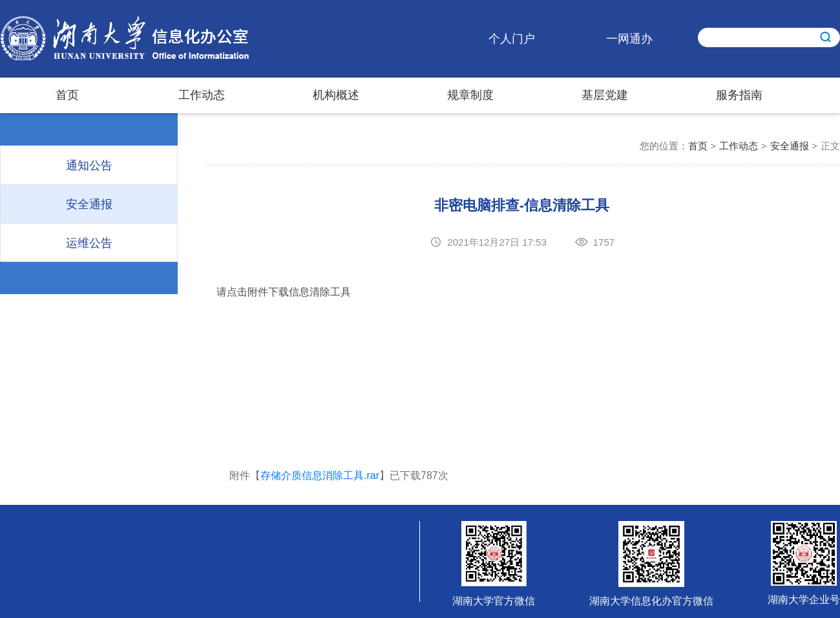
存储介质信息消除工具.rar (320, 475)
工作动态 (202, 95)
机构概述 (336, 95)
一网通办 (629, 39)
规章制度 (470, 95)
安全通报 (790, 146)
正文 (830, 146)
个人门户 (512, 39)
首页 (67, 95)
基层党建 (605, 95)
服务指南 (739, 95)
